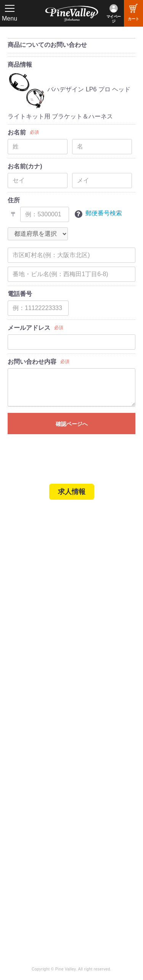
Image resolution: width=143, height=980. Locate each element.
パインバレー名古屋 (39, 566)
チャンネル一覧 (33, 827)
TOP (16, 521)
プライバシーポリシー (42, 749)
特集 (16, 785)
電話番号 (20, 294)
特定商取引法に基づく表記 (47, 662)
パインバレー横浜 (36, 555)
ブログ (19, 769)
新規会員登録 (31, 621)
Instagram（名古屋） (106, 868)
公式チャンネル (33, 837)
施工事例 (25, 576)
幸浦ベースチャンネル (39, 850)
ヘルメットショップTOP (45, 642)
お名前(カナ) (25, 166)
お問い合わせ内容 (32, 362)
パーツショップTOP (39, 631)
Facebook (91, 827)
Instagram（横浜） (103, 858)
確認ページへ (72, 424)
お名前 (17, 132)
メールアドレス (29, 328)
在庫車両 (25, 587)
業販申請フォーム (36, 673)
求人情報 (72, 492)
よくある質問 (31, 728)
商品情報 (20, 65)
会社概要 (25, 707)
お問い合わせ (31, 739)
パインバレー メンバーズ (45, 718)
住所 (14, 200)
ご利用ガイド (31, 652)
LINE (85, 848)
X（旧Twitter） (98, 837)
